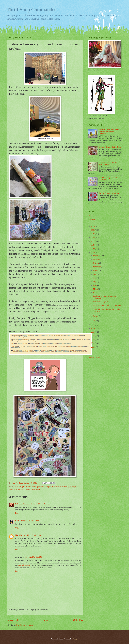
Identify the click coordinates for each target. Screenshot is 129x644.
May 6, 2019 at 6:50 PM (33, 557)
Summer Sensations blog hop (109, 193)
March (96, 289)
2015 (93, 332)
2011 (93, 347)
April (95, 285)
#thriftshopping (20, 487)
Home (45, 620)
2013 (93, 340)
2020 (93, 249)
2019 (93, 252)
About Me (92, 219)
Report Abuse (94, 358)
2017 (93, 325)
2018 (93, 321)
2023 (93, 238)
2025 (93, 230)
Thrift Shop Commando (31, 10)
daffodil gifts (47, 487)
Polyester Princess (22, 504)
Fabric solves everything (61, 487)
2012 (93, 343)
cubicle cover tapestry (34, 487)
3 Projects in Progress (100, 302)
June (95, 278)
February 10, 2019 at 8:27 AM (31, 535)
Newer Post (12, 620)
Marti (17, 535)
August (96, 270)
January (96, 316)
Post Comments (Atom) (24, 625)
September (97, 267)
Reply (17, 513)
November (97, 259)
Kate (17, 521)
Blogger (75, 639)
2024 (93, 234)
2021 (93, 245)
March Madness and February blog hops (107, 305)
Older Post (78, 620)
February (97, 293)
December (97, 255)
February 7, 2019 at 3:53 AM (30, 521)
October (96, 263)
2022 (93, 241)
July (95, 274)
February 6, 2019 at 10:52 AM (40, 504)
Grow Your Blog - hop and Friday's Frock (108, 164)
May (95, 282)
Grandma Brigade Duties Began (110, 147)
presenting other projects (33, 489)
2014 (93, 336)
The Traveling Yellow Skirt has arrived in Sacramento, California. (110, 132)
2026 (93, 226)
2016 (93, 328)
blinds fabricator (24, 565)
